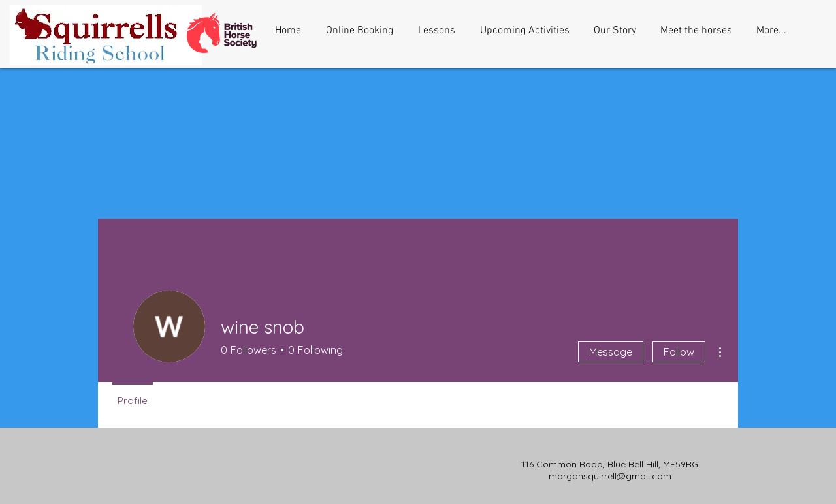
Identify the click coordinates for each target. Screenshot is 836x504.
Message (611, 352)
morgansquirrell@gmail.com (610, 476)
